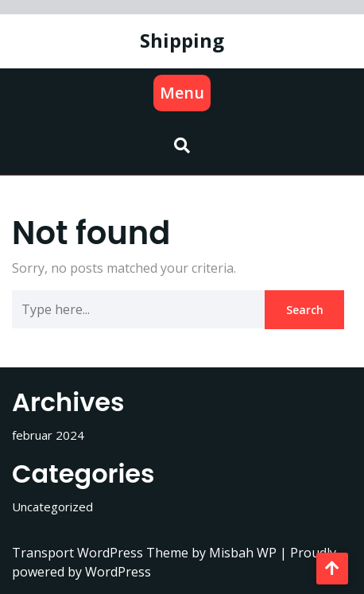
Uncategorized (52, 507)
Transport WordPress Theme (102, 553)
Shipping (182, 40)
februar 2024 (48, 435)
